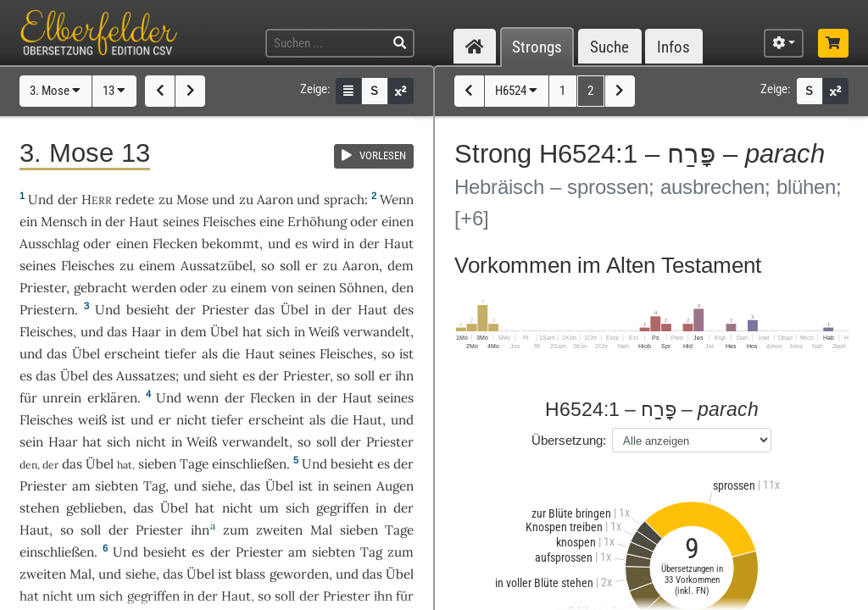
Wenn (397, 200)
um (269, 508)
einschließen (249, 464)
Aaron (275, 200)
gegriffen (342, 508)
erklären (112, 398)
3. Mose (55, 91)
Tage (194, 464)
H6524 (516, 91)
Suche (609, 47)
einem (249, 288)
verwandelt (377, 332)
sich (298, 508)
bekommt (231, 244)
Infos (673, 47)
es (26, 376)
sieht (224, 376)
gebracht (100, 288)
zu (166, 200)
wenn (203, 398)
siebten (117, 486)
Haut (144, 222)
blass (250, 574)
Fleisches (229, 222)
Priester (43, 288)
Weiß (324, 332)
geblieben (95, 508)
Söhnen (362, 288)
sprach (344, 200)
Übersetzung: (569, 440)
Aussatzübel (217, 266)
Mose (192, 200)
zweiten (279, 530)
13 (114, 91)
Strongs (537, 47)
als (317, 420)
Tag (154, 486)
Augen (395, 486)
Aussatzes (146, 376)
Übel (295, 310)
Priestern (47, 310)
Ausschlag (49, 244)
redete (135, 200)
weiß (92, 420)
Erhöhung (317, 222)
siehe (217, 486)
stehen (39, 508)
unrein (62, 398)
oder (364, 222)
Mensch (64, 222)
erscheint (132, 354)
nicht (192, 420)
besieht (148, 310)
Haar (146, 332)
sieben (157, 464)
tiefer (181, 354)
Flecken (175, 244)
